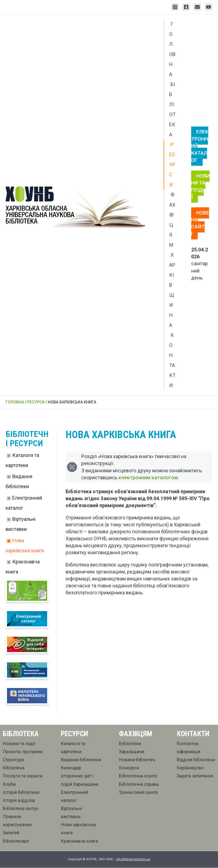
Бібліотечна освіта (138, 776)
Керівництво (190, 768)
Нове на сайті (200, 223)
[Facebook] (186, 7)
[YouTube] (209, 7)
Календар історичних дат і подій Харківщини (80, 776)
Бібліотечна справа (139, 785)
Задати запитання (195, 776)
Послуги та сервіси (23, 776)
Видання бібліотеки (81, 760)
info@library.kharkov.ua (133, 860)
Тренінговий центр (138, 793)
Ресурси (172, 165)
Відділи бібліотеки (196, 760)
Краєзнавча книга (79, 841)
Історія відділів (19, 801)
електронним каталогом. (153, 477)
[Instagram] (175, 7)
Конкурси (129, 768)
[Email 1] (197, 7)
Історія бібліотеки (21, 793)
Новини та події (200, 187)
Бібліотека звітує (21, 809)
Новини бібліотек (137, 760)
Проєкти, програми (23, 752)
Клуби (9, 785)
